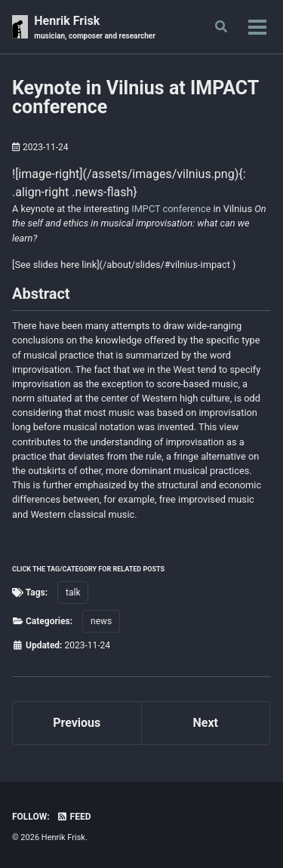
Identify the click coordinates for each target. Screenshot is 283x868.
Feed (74, 817)
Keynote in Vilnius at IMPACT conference (135, 97)
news (101, 621)
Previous (77, 723)
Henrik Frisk (95, 28)
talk (73, 593)
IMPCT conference (171, 209)
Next (206, 723)
